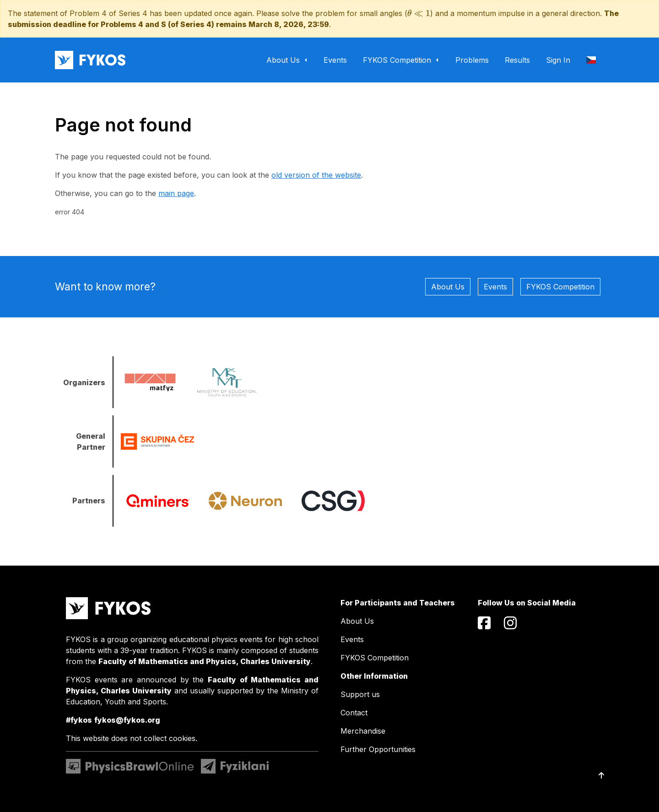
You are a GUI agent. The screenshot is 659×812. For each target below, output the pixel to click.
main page (176, 193)
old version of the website (316, 175)
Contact (354, 713)
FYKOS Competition (560, 287)
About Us (448, 287)
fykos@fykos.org (127, 720)
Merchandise (363, 731)
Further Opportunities (378, 749)
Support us (360, 694)
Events (495, 287)
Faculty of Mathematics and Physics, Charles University (205, 661)
